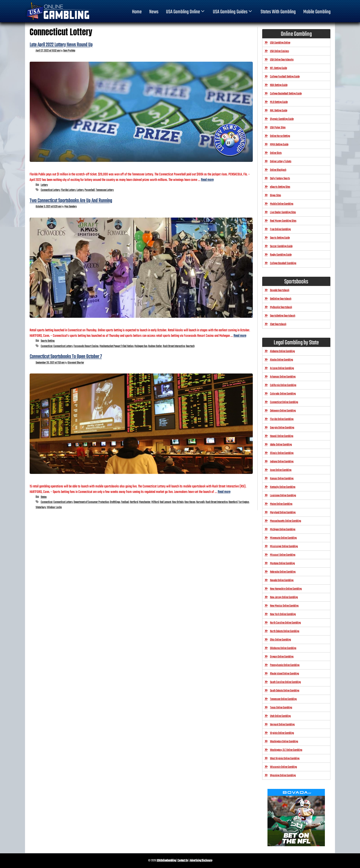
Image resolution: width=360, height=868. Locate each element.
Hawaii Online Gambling (282, 436)
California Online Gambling (283, 385)
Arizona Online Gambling (282, 368)
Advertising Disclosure (201, 861)
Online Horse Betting (280, 136)
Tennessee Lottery (105, 190)
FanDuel (125, 502)
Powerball (90, 190)
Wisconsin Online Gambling (283, 767)
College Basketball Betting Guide (286, 94)
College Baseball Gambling (283, 263)
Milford (155, 502)
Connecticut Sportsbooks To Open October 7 (66, 357)
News (154, 12)
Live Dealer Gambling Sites (283, 212)
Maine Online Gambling (281, 504)
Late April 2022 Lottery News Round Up (61, 45)
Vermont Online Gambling (282, 725)
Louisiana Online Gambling (283, 496)
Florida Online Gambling (282, 419)
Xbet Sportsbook (278, 324)
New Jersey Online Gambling (284, 597)
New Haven (190, 502)
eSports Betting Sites (280, 187)
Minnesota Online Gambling (283, 538)
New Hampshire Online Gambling (286, 589)
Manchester (145, 502)
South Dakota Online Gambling (285, 691)
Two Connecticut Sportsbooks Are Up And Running (71, 201)
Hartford (134, 502)
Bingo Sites (276, 195)
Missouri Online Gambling (283, 555)
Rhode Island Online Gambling (284, 674)
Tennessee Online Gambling (283, 699)
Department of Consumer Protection (91, 502)
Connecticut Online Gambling (284, 402)
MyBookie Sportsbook (281, 307)
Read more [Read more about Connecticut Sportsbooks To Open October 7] (224, 492)
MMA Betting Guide (279, 145)
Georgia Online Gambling (282, 428)
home (137, 12)
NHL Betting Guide (279, 111)
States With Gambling (278, 12)
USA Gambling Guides (233, 12)
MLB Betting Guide (279, 102)
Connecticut (46, 346)
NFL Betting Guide (278, 68)
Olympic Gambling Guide (282, 119)
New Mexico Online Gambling (284, 606)
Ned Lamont (165, 502)
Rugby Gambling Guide (281, 255)
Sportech (190, 346)
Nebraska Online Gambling (283, 572)
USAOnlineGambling (166, 861)
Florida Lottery (68, 190)
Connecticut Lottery (50, 190)
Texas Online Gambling (281, 708)
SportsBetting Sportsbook (283, 316)
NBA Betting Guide (279, 85)
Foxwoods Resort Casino (86, 346)
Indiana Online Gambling (282, 462)
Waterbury (41, 507)
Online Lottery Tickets (281, 162)
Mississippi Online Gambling (284, 546)
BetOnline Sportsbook (281, 299)
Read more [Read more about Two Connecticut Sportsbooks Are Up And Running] (240, 336)
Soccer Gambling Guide (281, 246)
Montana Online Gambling (282, 563)
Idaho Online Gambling (281, 445)
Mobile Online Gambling (282, 204)
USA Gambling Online (186, 12)
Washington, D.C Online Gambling (286, 750)
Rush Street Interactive (174, 346)
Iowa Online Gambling (281, 470)
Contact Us (183, 861)
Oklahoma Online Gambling (283, 648)
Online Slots (276, 153)
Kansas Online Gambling (282, 479)
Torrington (244, 502)
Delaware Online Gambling (283, 411)
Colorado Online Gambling (283, 394)
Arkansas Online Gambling (283, 377)
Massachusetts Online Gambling (285, 521)
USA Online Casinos (280, 51)
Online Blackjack (278, 170)
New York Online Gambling (283, 614)
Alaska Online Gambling (281, 360)
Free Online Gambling (280, 229)
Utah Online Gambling (280, 716)
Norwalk (200, 502)
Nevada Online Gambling (282, 580)
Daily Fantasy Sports (280, 178)
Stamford (233, 502)
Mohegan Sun (141, 346)
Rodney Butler (155, 346)
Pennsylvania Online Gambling (285, 665)
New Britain (178, 502)
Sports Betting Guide (280, 238)
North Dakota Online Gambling (285, 631)
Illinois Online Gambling (282, 453)
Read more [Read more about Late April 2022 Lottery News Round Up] (207, 180)
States (44, 497)
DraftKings (115, 502)
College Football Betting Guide (285, 77)
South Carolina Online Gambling (285, 682)
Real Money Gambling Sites (283, 221)
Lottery (44, 185)
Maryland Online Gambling (283, 513)
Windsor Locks (54, 507)
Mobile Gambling (317, 12)
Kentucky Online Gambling (283, 487)
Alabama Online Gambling (282, 351)
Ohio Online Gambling (280, 640)
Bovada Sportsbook (280, 290)
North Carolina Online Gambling (285, 623)
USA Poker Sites (278, 128)
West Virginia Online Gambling (285, 759)
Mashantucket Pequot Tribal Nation (116, 346)
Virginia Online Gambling (282, 733)
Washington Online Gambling (284, 742)
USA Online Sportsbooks (282, 60)
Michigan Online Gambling (283, 529)
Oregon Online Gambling (282, 657)
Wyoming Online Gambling (283, 775)
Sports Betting (48, 341)
